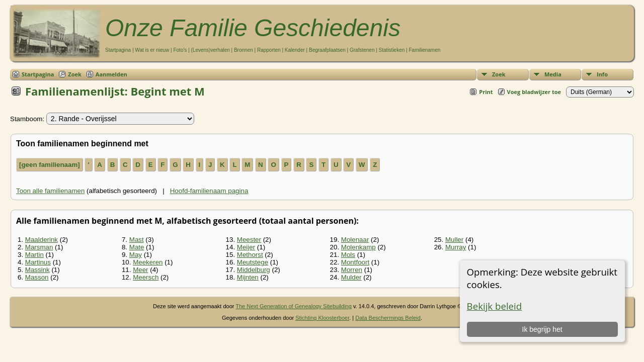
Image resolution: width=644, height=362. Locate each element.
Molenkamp (358, 247)
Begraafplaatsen (327, 50)
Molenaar (355, 240)
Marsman (39, 247)
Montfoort (355, 262)
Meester (249, 240)
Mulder (351, 277)
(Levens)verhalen (211, 50)
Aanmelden (111, 74)
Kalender (295, 50)
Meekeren (148, 262)
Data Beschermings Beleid (388, 318)
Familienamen (424, 50)
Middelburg (254, 270)
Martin (34, 255)
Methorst (250, 255)
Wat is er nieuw (152, 50)
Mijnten (248, 277)
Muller (454, 240)
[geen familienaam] (50, 165)
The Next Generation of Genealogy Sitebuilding (294, 306)
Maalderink (42, 240)
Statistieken (392, 50)
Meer (140, 270)
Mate (137, 247)
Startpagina (118, 50)
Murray (456, 247)
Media (553, 74)
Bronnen (244, 50)
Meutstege (253, 262)
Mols (348, 255)
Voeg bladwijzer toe (534, 92)
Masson (37, 277)
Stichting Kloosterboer (322, 318)
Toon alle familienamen (50, 191)
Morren (352, 270)
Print (486, 92)
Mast (137, 240)
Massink (37, 270)
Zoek (499, 74)
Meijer (246, 247)
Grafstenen (362, 50)
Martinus (38, 262)
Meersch (146, 277)
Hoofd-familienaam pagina (209, 191)
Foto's (180, 50)
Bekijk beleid (495, 306)
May (136, 255)
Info (602, 74)
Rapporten (269, 50)
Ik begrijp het (542, 329)
